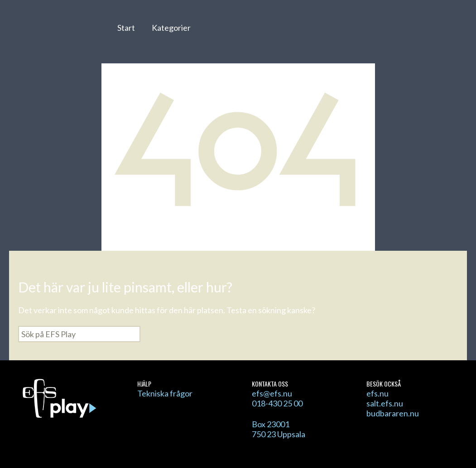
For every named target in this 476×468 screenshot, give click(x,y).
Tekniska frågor (165, 393)
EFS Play (58, 33)
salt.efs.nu (385, 403)
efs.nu (377, 393)
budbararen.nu (393, 413)
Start (126, 28)
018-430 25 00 (277, 403)
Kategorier (171, 28)
